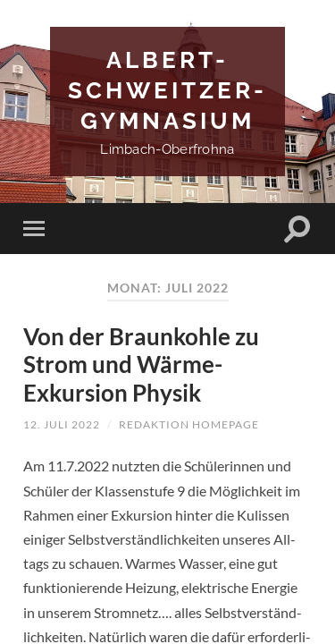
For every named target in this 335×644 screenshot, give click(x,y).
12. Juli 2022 (62, 424)
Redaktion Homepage (189, 424)
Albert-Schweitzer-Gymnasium (167, 90)
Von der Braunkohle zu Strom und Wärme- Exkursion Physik (141, 364)
